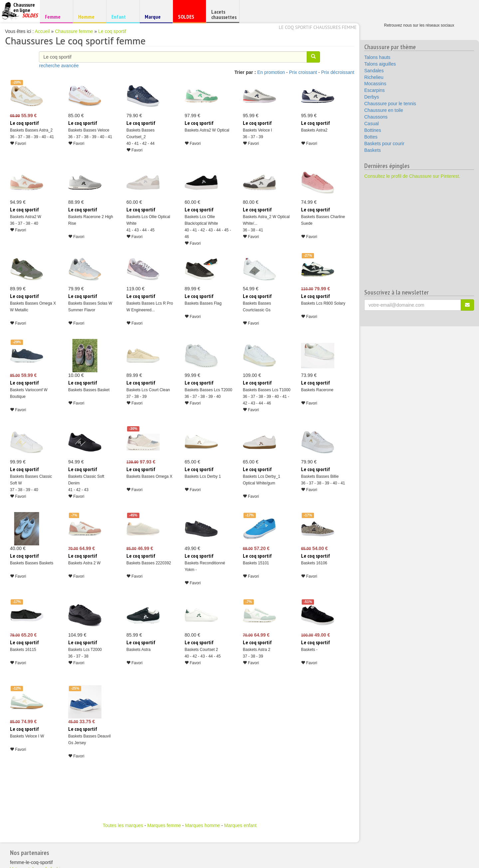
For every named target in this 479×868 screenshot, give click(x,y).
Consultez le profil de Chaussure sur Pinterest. (412, 176)
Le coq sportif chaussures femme (318, 27)
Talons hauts (377, 57)
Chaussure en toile (384, 110)
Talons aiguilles (380, 64)
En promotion (271, 72)
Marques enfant (240, 825)
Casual (372, 124)
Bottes (371, 137)
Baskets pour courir (384, 144)
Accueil (42, 31)
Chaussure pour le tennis (390, 104)
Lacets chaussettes (224, 14)
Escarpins (374, 90)
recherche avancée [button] (59, 66)
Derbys (372, 97)
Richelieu (374, 77)
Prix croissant (303, 72)
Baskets (373, 150)
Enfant (122, 16)
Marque (155, 18)
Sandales (374, 71)
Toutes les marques (123, 825)
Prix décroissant (338, 72)
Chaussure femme (74, 31)
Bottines (373, 130)
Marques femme (164, 825)
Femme (55, 16)
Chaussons (376, 117)
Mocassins (375, 84)
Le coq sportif (112, 31)
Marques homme (202, 825)
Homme (89, 16)
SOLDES (188, 18)
